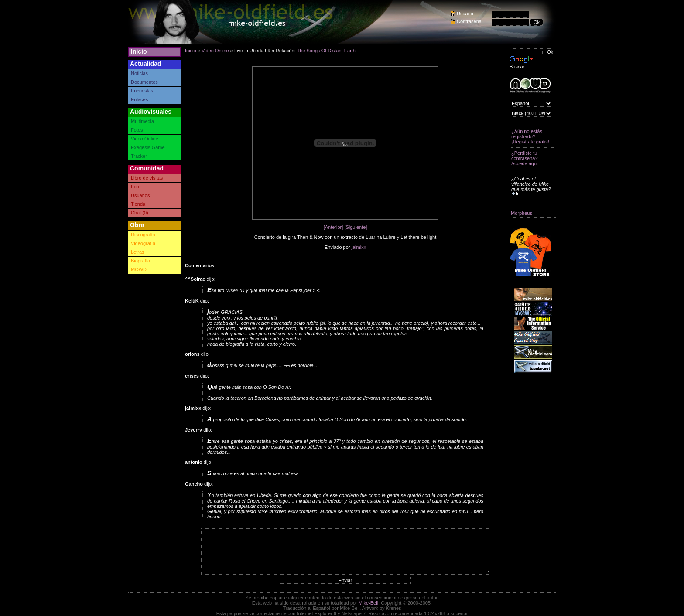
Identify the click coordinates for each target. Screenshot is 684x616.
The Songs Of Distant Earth (326, 51)
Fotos (137, 130)
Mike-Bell (368, 603)
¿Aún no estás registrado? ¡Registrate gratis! (530, 136)
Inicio (139, 51)
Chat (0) (140, 213)
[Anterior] (333, 227)
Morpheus (522, 213)
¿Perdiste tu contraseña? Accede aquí (525, 158)
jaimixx (359, 247)
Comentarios (200, 265)
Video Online (145, 139)
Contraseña (469, 21)
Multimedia (142, 121)
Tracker (139, 156)
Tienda (138, 204)
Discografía (143, 235)
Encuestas (142, 91)
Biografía (140, 261)
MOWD (139, 269)
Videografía (143, 243)
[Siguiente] (356, 227)
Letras (138, 252)
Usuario (465, 14)
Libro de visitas (147, 178)
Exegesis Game (148, 147)
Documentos (144, 82)
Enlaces (139, 99)
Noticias (139, 73)
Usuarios (140, 195)
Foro (136, 187)
